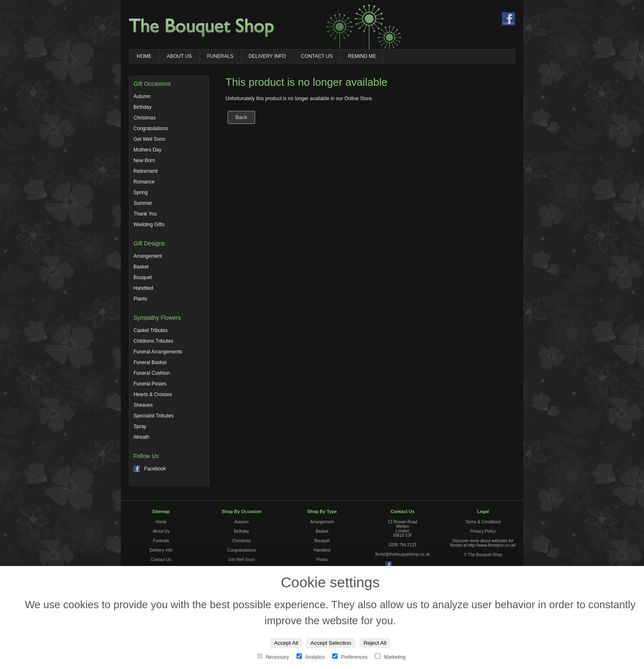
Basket (141, 267)
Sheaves (143, 405)
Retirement (146, 171)
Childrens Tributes (153, 341)
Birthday (143, 107)
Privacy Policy (483, 531)
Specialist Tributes (153, 416)
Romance (144, 182)
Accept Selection (331, 643)
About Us (179, 56)
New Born (144, 160)
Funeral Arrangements (158, 352)
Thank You (145, 214)
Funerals (220, 56)
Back (241, 117)
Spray (140, 426)
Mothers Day (147, 150)
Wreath (141, 437)
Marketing (390, 657)
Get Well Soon (149, 139)
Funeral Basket (150, 362)
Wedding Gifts (149, 225)
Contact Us (317, 56)
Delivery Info (267, 56)
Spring (141, 192)
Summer (143, 203)
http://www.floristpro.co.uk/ (492, 545)
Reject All (375, 643)
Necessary (274, 657)
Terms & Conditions (483, 522)
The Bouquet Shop (201, 28)
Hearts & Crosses (153, 394)
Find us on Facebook (508, 19)
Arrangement (148, 256)
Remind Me (362, 56)
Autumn (142, 96)
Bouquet (143, 277)
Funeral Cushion (152, 373)
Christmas (145, 118)
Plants (140, 299)
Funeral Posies (150, 384)
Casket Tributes (151, 330)
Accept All (286, 643)
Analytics (311, 657)
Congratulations (151, 128)
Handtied (143, 288)
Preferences (351, 657)
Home (144, 56)
